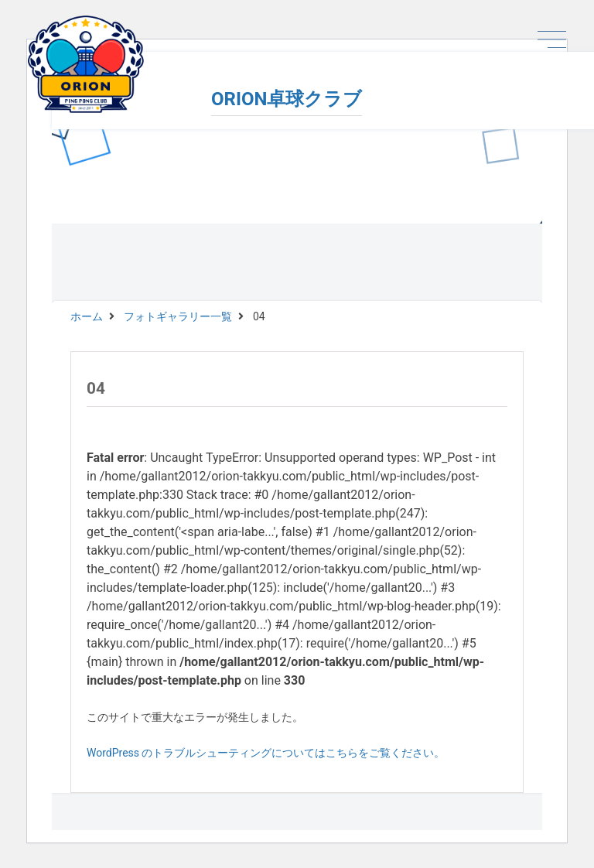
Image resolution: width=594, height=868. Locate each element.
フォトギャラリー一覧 (178, 316)
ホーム (87, 316)
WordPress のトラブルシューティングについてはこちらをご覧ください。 (266, 753)
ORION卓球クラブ (287, 99)
